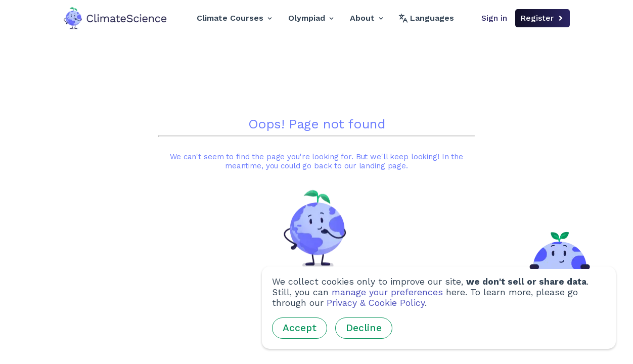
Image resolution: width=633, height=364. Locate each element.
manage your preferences (387, 292)
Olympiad (311, 18)
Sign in (494, 18)
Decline (364, 328)
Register (542, 18)
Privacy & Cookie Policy (376, 303)
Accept (300, 328)
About (367, 18)
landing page (383, 166)
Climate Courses (234, 18)
